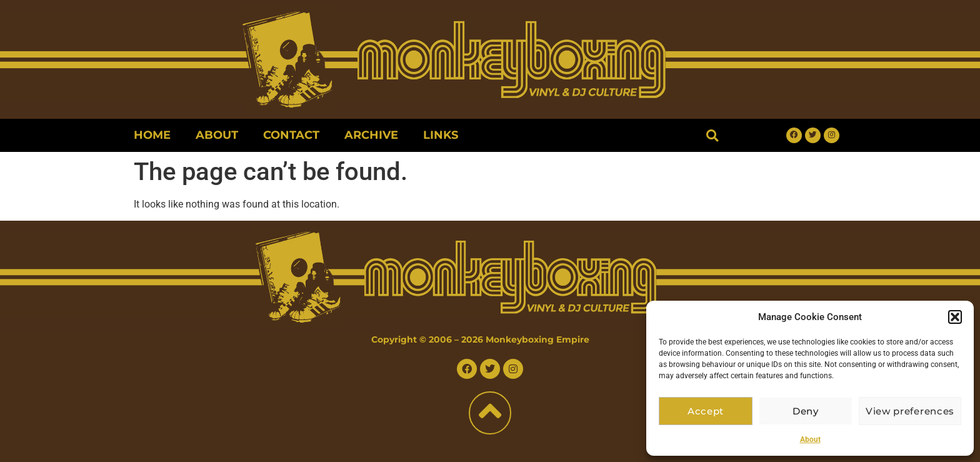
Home (152, 135)
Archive (371, 135)
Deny (810, 411)
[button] (955, 317)
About (810, 439)
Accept (707, 411)
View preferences (913, 411)
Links (441, 135)
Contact (291, 135)
